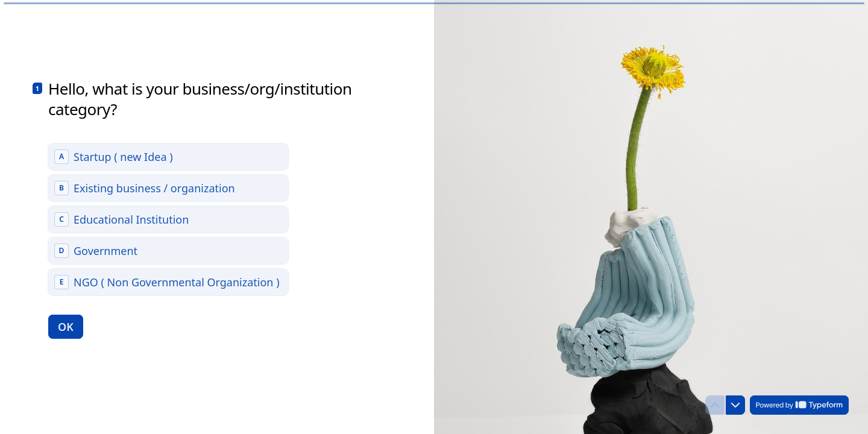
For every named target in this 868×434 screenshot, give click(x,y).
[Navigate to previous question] (715, 405)
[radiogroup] (168, 219)
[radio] (168, 156)
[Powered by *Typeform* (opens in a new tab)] (799, 405)
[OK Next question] (66, 326)
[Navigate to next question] (735, 405)
